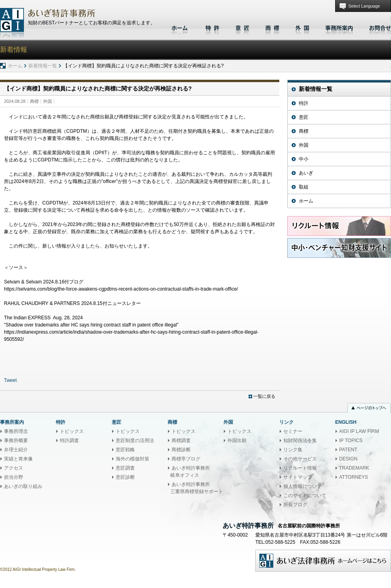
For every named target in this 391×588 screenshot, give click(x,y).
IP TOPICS (351, 441)
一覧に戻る (264, 396)
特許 (212, 27)
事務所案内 (339, 27)
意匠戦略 (125, 450)
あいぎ (306, 173)
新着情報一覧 (43, 66)
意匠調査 (125, 468)
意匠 (242, 27)
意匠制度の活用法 (135, 441)
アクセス (14, 468)
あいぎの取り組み (23, 486)
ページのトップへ (369, 409)
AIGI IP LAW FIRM (359, 431)
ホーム (181, 27)
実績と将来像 (18, 459)
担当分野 (14, 477)
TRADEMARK (354, 468)
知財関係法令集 (300, 441)
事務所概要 (16, 441)
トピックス (72, 431)
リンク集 (293, 450)
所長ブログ (295, 505)
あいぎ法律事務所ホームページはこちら (323, 561)
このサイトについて (305, 496)
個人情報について (302, 486)
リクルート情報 (300, 468)
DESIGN (348, 459)
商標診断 (181, 450)
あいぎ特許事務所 (12, 23)
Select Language (364, 6)
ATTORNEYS (353, 477)
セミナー (293, 431)
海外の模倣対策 (132, 459)
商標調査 (181, 441)
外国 (302, 27)
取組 (304, 187)
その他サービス (300, 459)
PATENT (348, 450)
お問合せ (378, 27)
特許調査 (69, 441)
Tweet (10, 380)
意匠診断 (125, 477)
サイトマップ (298, 477)
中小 (304, 159)
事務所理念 (16, 431)
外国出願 (237, 441)
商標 (272, 27)
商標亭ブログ (186, 459)
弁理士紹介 (16, 450)
